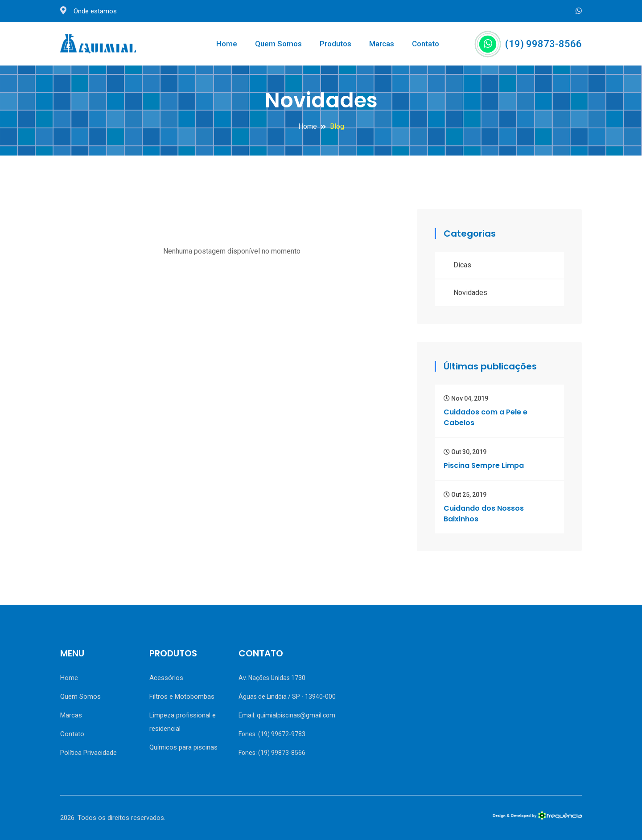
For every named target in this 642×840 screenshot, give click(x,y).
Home (227, 44)
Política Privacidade (88, 753)
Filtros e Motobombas (182, 697)
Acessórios (166, 678)
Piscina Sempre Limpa (484, 465)
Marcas (382, 44)
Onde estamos (88, 11)
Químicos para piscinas (183, 747)
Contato (426, 44)
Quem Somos (278, 44)
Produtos (335, 44)
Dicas (462, 265)
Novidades (470, 293)
